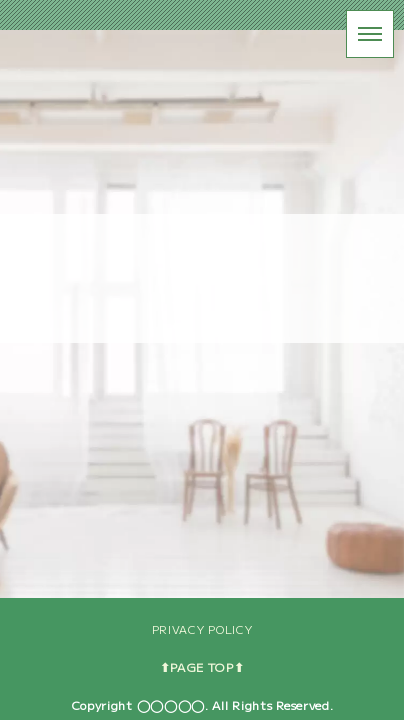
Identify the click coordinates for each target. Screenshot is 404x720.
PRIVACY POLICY (202, 629)
